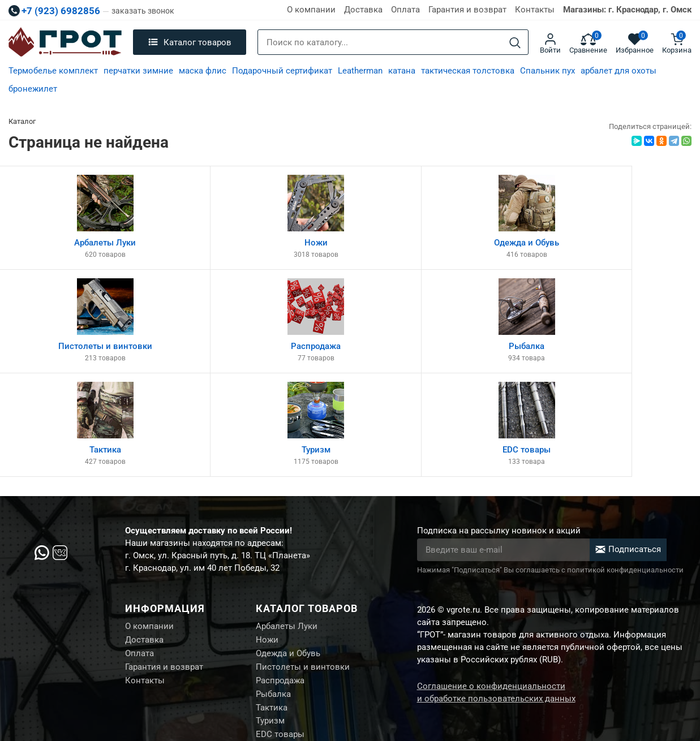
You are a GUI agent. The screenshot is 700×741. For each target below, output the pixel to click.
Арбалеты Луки (287, 525)
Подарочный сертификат (282, 71)
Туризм (270, 624)
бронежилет (33, 89)
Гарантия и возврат (467, 10)
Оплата (405, 10)
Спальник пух (547, 71)
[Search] (515, 43)
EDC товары (280, 639)
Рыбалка (273, 596)
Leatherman (360, 71)
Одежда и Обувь (288, 554)
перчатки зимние (138, 71)
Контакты (535, 10)
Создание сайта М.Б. (653, 690)
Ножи (267, 540)
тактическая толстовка (468, 71)
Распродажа (280, 582)
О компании (311, 10)
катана (402, 71)
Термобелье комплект (53, 71)
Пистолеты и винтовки (303, 568)
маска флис (203, 71)
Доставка (363, 10)
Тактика (272, 610)
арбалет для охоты (619, 71)
